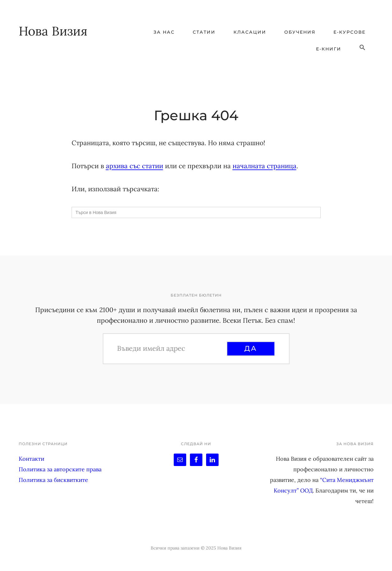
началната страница (264, 166)
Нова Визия (53, 31)
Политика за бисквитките (53, 480)
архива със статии (135, 166)
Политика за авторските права (60, 469)
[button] (362, 48)
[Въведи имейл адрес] (171, 348)
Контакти (31, 459)
